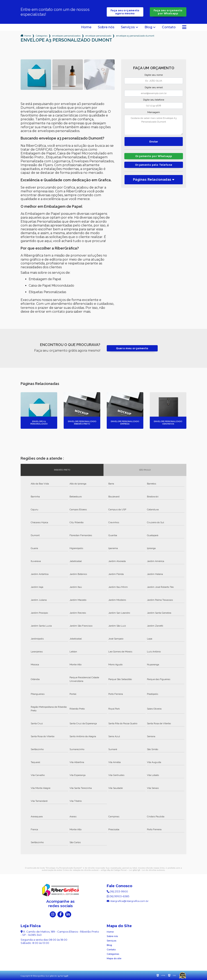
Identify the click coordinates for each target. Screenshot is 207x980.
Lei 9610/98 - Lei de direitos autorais (147, 870)
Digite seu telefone (154, 100)
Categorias (42, 36)
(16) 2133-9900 (117, 891)
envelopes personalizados (66, 36)
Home (86, 27)
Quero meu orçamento (132, 348)
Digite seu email (154, 87)
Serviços (128, 27)
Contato (169, 27)
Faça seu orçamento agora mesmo (125, 12)
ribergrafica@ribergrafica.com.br (128, 901)
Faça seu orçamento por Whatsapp (168, 12)
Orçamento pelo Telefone (154, 165)
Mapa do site (114, 958)
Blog (148, 27)
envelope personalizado (98, 36)
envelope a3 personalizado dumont (135, 36)
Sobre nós (106, 27)
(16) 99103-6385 (118, 896)
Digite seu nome (154, 75)
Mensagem (154, 112)
